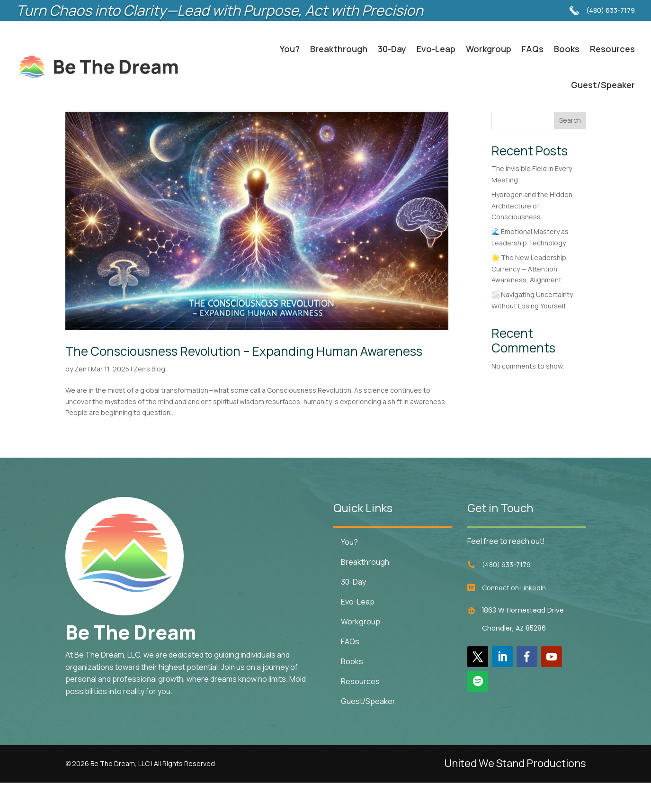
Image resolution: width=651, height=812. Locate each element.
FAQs (533, 49)
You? (290, 49)
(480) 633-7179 (611, 5)
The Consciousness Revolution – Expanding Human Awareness (244, 380)
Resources (612, 49)
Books (567, 49)
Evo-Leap (436, 49)
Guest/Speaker (603, 85)
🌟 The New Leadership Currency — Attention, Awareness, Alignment (529, 298)
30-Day (392, 49)
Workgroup (489, 49)
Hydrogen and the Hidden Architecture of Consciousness (532, 235)
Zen (80, 398)
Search (570, 149)
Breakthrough (339, 49)
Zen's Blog (149, 398)
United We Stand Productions (515, 793)
